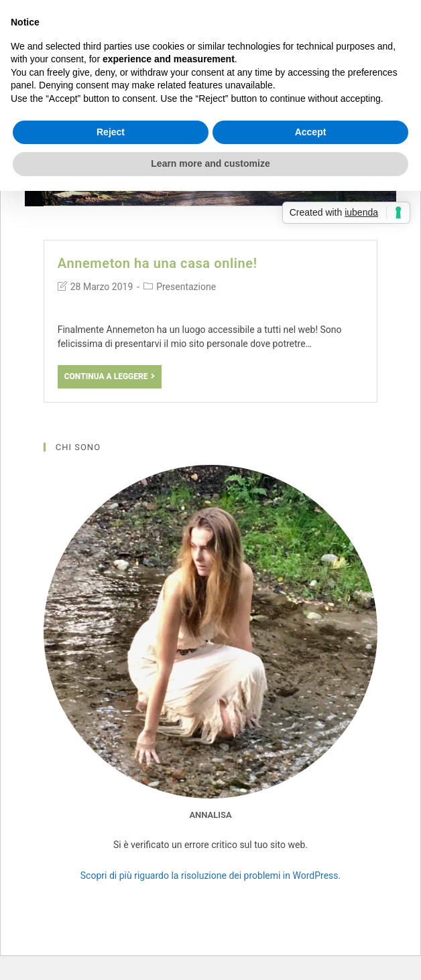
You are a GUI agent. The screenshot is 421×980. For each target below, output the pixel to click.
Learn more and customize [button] (210, 163)
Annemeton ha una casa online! (158, 263)
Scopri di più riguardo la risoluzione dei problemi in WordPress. (210, 876)
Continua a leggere (110, 376)
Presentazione (186, 287)
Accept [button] (311, 132)
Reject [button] (111, 132)
